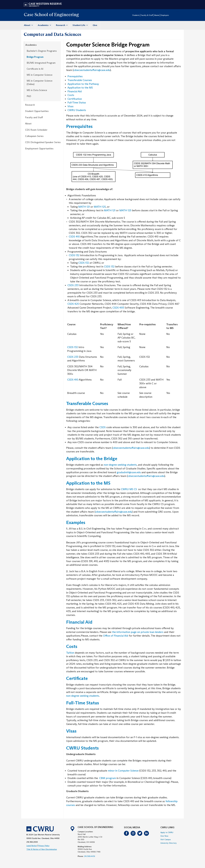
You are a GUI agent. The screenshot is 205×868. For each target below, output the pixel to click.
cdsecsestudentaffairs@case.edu (92, 70)
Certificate (77, 678)
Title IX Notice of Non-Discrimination (42, 849)
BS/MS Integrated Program (41, 63)
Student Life (80, 25)
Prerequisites (75, 76)
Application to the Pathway (83, 84)
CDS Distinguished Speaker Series (43, 142)
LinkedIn (147, 833)
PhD (29, 96)
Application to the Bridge (92, 458)
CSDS (102, 427)
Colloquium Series (34, 136)
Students (136, 15)
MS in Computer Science (40, 75)
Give (95, 25)
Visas (70, 106)
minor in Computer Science (123, 771)
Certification (75, 99)
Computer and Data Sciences (52, 34)
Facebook (127, 833)
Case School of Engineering (51, 14)
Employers (165, 15)
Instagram (133, 833)
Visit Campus (166, 839)
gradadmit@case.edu (129, 472)
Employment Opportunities (39, 149)
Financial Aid (75, 91)
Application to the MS (80, 88)
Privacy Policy (44, 846)
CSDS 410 (74, 237)
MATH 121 (84, 207)
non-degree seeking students (120, 465)
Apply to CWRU (167, 832)
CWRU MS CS (129, 489)
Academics (44, 25)
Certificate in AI (35, 69)
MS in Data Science (37, 90)
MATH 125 (99, 207)
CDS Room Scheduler (36, 130)
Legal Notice (32, 846)
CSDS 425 (73, 304)
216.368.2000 (32, 842)
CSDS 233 (73, 285)
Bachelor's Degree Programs (42, 51)
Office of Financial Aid (116, 636)
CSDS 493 (118, 308)
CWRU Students (77, 110)
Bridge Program (35, 57)
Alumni (157, 15)
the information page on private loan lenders (137, 632)
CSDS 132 (74, 255)
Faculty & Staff (147, 15)
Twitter (140, 833)
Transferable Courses (80, 80)
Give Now (164, 836)
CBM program (108, 778)
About (28, 25)
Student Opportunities (37, 111)
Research (61, 25)
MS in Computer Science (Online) (40, 82)
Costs (71, 95)
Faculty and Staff (34, 117)
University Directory (169, 843)
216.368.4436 (89, 856)
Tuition (70, 653)
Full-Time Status (77, 102)
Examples (76, 522)
